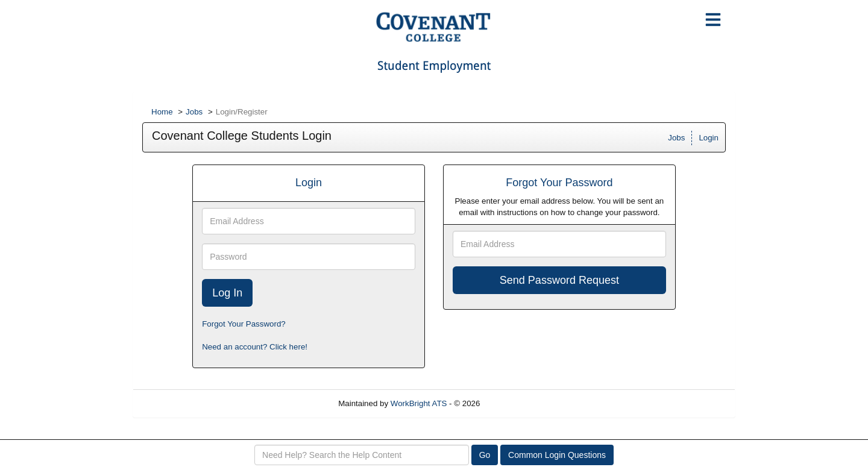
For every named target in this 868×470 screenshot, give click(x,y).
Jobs (194, 112)
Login (709, 138)
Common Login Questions (557, 455)
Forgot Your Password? (244, 324)
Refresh (516, 403)
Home (162, 112)
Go (485, 455)
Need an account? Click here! (255, 347)
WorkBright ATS (419, 403)
